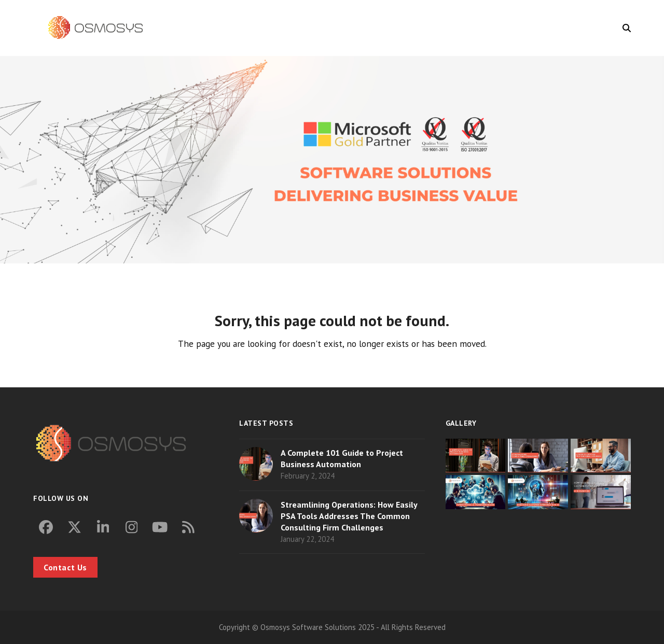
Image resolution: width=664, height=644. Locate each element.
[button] (627, 28)
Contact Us (65, 567)
